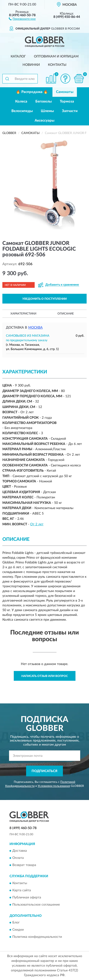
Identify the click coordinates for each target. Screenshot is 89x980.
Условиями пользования (54, 786)
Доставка (20, 851)
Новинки (31, 65)
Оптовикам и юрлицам (56, 57)
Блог (16, 923)
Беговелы (44, 101)
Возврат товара (24, 865)
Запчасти (70, 111)
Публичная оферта (27, 897)
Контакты (57, 65)
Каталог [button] (18, 57)
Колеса (21, 101)
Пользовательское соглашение (36, 905)
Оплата (18, 858)
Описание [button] (66, 314)
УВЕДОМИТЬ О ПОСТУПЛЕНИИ (44, 299)
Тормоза (67, 101)
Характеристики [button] (23, 314)
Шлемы (47, 111)
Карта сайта (22, 890)
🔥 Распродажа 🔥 (32, 92)
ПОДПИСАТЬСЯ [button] (44, 771)
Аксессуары (44, 121)
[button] (22, 19)
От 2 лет (37, 524)
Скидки (18, 930)
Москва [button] (35, 328)
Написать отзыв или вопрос (45, 676)
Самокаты (65, 92)
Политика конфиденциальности (37, 937)
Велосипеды (22, 111)
